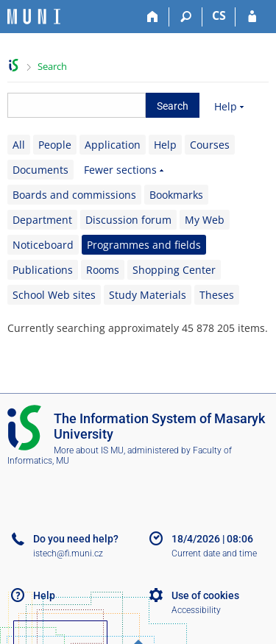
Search (52, 66)
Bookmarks (176, 195)
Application (113, 145)
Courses (210, 145)
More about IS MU (89, 450)
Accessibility (196, 610)
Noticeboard (43, 245)
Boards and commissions (74, 195)
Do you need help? (76, 539)
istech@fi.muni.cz (68, 553)
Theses (217, 295)
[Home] (153, 17)
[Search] (186, 17)
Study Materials (148, 295)
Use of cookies (205, 595)
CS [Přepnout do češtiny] (219, 15)
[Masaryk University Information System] (34, 17)
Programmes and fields (144, 245)
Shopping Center (174, 270)
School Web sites (54, 295)
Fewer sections (120, 170)
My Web (205, 220)
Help (226, 106)
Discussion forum (128, 220)
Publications (43, 270)
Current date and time (214, 553)
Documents (40, 170)
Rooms (103, 270)
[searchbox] (77, 105)
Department (42, 220)
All (19, 145)
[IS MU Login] (252, 17)
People (55, 145)
